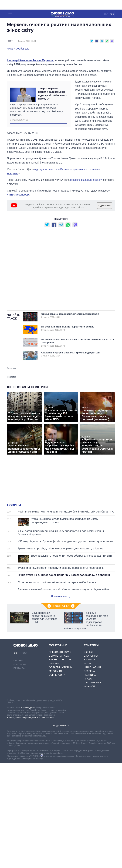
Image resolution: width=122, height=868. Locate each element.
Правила (19, 727)
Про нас (19, 720)
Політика (90, 734)
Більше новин (61, 656)
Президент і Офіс (60, 711)
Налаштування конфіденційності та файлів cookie (30, 777)
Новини (14, 565)
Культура (90, 719)
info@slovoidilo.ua (61, 785)
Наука (88, 723)
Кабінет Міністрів (60, 719)
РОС (112, 14)
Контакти (20, 724)
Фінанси (89, 746)
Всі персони (57, 734)
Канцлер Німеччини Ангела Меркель (30, 120)
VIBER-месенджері (18, 254)
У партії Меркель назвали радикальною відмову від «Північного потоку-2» (53, 153)
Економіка (91, 715)
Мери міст (56, 730)
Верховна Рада (59, 715)
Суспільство (92, 742)
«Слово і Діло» (28, 767)
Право (88, 738)
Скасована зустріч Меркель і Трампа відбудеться (73, 414)
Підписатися (105, 265)
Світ (10, 41)
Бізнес (88, 711)
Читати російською (18, 49)
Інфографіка (61, 665)
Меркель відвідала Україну (86, 239)
